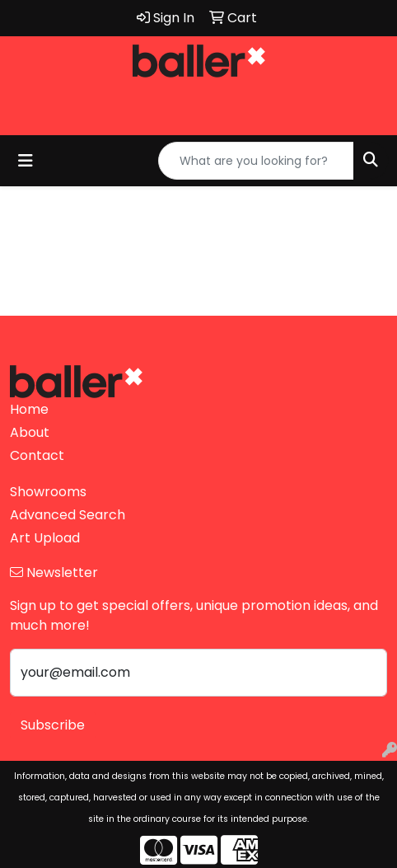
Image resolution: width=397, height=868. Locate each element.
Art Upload (45, 538)
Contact (37, 455)
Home (29, 409)
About (30, 432)
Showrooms (48, 492)
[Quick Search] (256, 161)
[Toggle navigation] (26, 161)
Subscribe (53, 725)
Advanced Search (68, 515)
